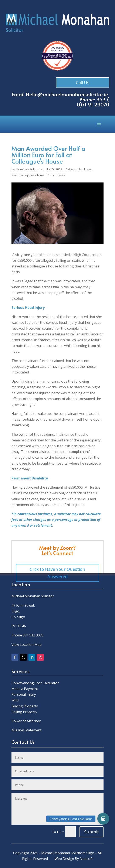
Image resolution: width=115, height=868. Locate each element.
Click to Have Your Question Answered (57, 573)
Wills (15, 700)
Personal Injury (24, 694)
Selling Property (24, 712)
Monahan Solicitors (29, 169)
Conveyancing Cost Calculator (35, 683)
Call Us (82, 83)
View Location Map (27, 645)
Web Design (64, 859)
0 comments (57, 175)
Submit (92, 832)
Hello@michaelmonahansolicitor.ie (67, 94)
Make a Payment (25, 689)
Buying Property (25, 706)
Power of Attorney (26, 721)
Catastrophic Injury (79, 169)
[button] (103, 819)
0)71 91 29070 (93, 104)
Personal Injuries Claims (28, 175)
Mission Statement (27, 730)
